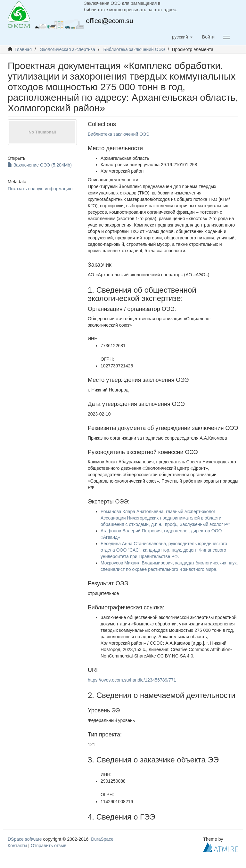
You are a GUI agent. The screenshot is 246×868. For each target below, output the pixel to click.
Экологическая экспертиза (68, 49)
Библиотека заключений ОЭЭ (134, 49)
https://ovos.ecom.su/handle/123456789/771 (132, 680)
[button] (182, 37)
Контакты (17, 846)
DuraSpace (102, 839)
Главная (23, 49)
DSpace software (25, 839)
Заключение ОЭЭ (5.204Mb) (40, 165)
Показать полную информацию (40, 189)
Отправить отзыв (49, 846)
